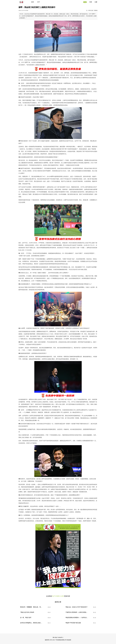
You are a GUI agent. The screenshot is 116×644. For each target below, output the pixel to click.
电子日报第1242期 (58, 596)
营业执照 (69, 640)
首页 (33, 2)
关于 (39, 2)
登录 (91, 2)
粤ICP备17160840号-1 (58, 637)
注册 (96, 2)
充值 (85, 2)
